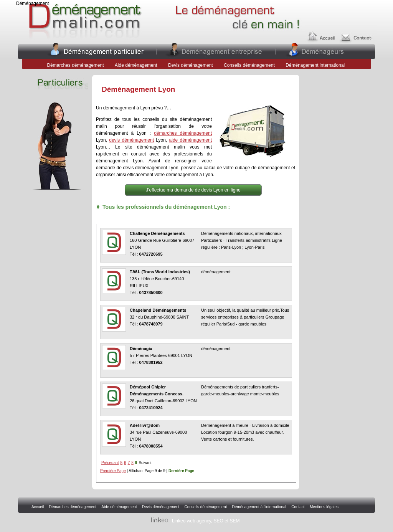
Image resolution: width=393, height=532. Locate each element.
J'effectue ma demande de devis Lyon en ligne (193, 190)
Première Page (113, 471)
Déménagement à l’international (259, 507)
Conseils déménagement (249, 65)
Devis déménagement (191, 65)
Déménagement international (316, 65)
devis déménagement (131, 140)
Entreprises (215, 51)
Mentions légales (324, 507)
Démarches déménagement (75, 65)
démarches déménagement (183, 133)
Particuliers (100, 51)
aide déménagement (191, 140)
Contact (358, 33)
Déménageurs (316, 51)
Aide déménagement (136, 65)
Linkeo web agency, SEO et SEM (206, 521)
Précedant (110, 463)
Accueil (322, 33)
